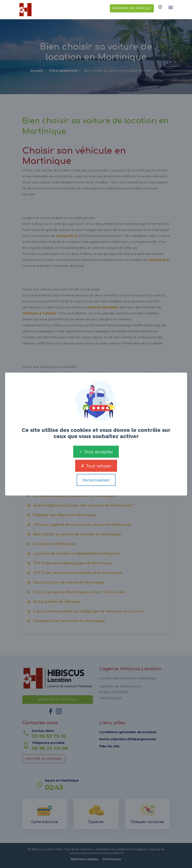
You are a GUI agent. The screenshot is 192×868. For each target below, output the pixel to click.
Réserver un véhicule (132, 8)
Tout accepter (96, 452)
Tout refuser (96, 466)
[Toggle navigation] (169, 7)
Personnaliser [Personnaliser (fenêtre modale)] (96, 480)
